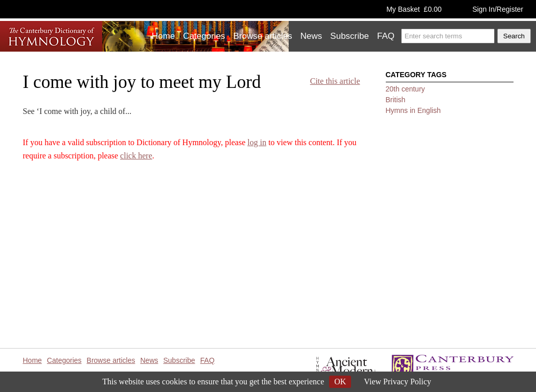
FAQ (386, 36)
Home (163, 36)
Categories (204, 36)
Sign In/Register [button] (498, 9)
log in (257, 142)
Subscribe (349, 36)
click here (136, 156)
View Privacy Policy (397, 382)
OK (340, 382)
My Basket (414, 9)
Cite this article (335, 81)
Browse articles (263, 36)
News (311, 36)
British (396, 100)
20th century (405, 89)
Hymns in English (413, 110)
